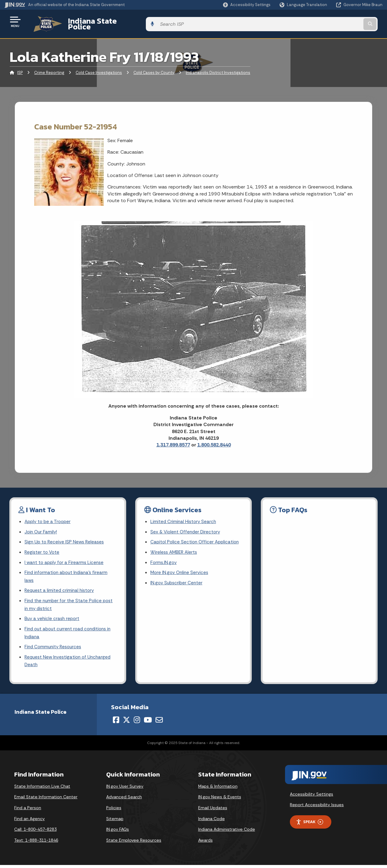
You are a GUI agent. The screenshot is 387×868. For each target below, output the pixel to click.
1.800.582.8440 (214, 440)
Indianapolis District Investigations (218, 68)
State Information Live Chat (42, 789)
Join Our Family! (42, 528)
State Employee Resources (134, 843)
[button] (247, 5)
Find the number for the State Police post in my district (70, 604)
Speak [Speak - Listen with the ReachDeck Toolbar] (310, 825)
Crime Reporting (49, 68)
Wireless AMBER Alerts (175, 549)
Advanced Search (124, 800)
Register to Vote (43, 549)
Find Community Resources (54, 649)
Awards (205, 843)
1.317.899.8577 (173, 440)
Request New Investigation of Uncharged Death (69, 663)
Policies (114, 811)
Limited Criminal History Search (184, 517)
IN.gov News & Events (220, 800)
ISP (20, 68)
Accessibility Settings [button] (312, 797)
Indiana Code (212, 821)
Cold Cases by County (154, 68)
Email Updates (213, 811)
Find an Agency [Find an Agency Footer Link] (30, 821)
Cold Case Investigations (99, 68)
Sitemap (115, 821)
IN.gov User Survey (125, 789)
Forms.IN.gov (164, 560)
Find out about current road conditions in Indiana (70, 634)
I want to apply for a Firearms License (66, 560)
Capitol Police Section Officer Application (196, 539)
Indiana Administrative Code (227, 832)
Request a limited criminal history (61, 590)
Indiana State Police (97, 22)
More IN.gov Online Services (180, 571)
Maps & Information (218, 789)
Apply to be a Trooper (49, 517)
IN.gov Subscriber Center (177, 581)
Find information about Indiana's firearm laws (68, 575)
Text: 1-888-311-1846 (36, 843)
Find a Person (28, 811)
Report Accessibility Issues (317, 808)
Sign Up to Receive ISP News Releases (66, 539)
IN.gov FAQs (118, 832)
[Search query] (339, 22)
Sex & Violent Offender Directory (187, 528)
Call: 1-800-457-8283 (35, 832)
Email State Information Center (46, 800)
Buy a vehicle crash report (53, 619)
